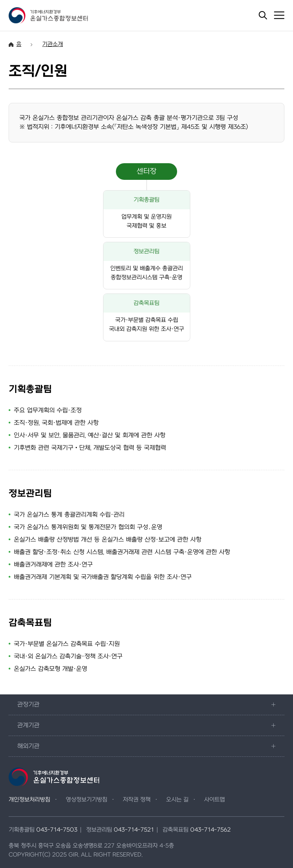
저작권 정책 (137, 800)
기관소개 (53, 44)
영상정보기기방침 (86, 800)
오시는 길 (177, 800)
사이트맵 (214, 800)
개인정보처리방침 (29, 800)
